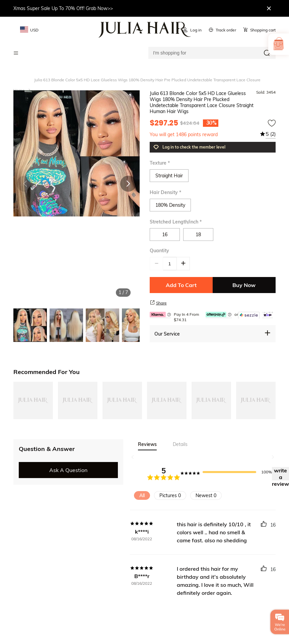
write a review (280, 474)
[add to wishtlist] (272, 123)
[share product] (152, 302)
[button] (128, 184)
